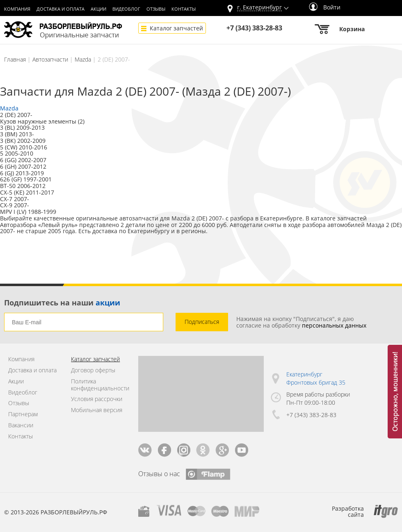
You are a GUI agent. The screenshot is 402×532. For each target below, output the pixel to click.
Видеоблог (126, 9)
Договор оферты (93, 370)
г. (259, 8)
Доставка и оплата (61, 9)
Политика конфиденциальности (98, 385)
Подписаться (202, 322)
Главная (15, 59)
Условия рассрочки (97, 399)
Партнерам (23, 414)
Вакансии (21, 425)
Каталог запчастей (176, 28)
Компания (17, 9)
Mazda (83, 59)
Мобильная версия (97, 410)
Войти (325, 7)
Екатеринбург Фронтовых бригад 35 (316, 378)
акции (108, 303)
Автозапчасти (50, 59)
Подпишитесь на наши (62, 303)
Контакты (184, 9)
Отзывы (156, 9)
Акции (98, 9)
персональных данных (334, 325)
